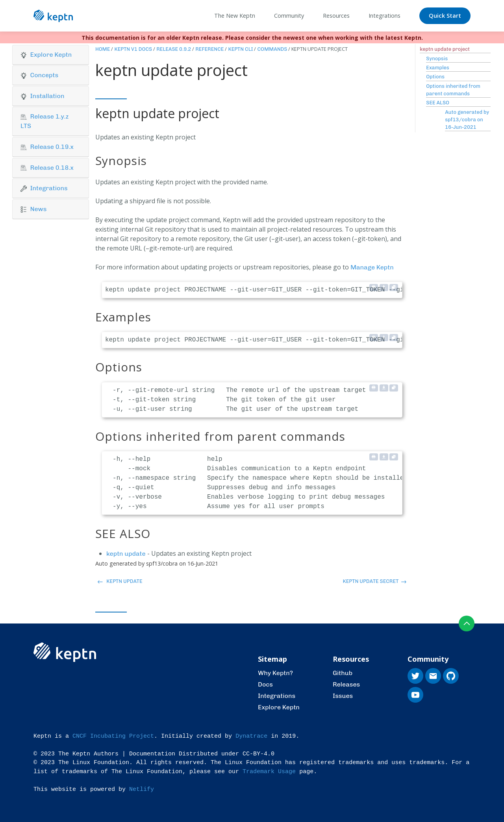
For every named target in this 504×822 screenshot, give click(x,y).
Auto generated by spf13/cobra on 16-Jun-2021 (467, 120)
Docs (265, 684)
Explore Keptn (279, 707)
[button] (51, 55)
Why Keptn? (275, 673)
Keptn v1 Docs (133, 49)
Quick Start (445, 16)
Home (103, 49)
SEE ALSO (438, 103)
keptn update (126, 554)
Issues (343, 696)
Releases (346, 684)
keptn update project (445, 49)
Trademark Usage (269, 772)
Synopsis (437, 58)
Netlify (142, 790)
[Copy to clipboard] (394, 288)
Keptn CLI (240, 49)
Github (343, 673)
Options (435, 77)
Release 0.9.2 (174, 49)
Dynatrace (251, 736)
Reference (209, 49)
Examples (437, 68)
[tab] (51, 55)
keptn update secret (374, 581)
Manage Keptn (372, 267)
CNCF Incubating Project (113, 736)
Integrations (277, 696)
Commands (272, 49)
